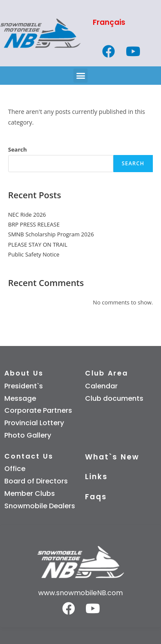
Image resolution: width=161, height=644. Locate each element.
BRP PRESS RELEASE (34, 224)
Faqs (96, 497)
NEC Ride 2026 (27, 215)
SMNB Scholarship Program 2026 (51, 234)
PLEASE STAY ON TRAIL (38, 244)
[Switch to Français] (121, 22)
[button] (80, 76)
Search (18, 149)
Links (96, 477)
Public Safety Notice (34, 254)
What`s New (112, 457)
